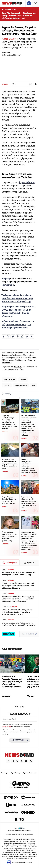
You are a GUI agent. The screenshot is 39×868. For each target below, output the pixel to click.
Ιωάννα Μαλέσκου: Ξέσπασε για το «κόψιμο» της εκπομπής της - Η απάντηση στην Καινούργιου (18, 324)
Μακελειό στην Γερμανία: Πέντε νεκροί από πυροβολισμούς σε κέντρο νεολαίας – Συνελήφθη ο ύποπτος (12, 682)
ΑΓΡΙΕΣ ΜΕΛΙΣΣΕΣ (9, 380)
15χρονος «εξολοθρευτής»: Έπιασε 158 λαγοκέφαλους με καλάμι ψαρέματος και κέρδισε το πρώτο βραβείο (10, 422)
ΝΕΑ (34, 385)
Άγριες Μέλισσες (10, 39)
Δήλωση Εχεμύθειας (29, 773)
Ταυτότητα (5, 773)
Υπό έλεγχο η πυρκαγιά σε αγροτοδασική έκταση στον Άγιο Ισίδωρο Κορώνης (19, 574)
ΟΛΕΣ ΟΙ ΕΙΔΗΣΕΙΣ (30, 634)
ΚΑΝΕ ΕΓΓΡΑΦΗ (19, 740)
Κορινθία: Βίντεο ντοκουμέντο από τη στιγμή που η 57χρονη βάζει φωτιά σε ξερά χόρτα (10, 464)
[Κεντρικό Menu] (36, 3)
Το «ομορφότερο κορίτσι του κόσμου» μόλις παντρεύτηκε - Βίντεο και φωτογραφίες (9, 536)
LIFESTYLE (5, 84)
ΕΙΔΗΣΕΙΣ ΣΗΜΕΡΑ (21, 385)
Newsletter (18, 367)
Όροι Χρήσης (15, 773)
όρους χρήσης (6, 727)
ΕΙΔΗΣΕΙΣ (7, 385)
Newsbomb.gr (8, 285)
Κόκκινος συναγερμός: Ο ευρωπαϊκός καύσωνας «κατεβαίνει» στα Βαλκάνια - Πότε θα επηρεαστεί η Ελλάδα (29, 466)
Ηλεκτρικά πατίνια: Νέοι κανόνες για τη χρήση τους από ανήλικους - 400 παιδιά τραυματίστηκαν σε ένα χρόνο (18, 599)
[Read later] (36, 84)
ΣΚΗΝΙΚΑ (23, 380)
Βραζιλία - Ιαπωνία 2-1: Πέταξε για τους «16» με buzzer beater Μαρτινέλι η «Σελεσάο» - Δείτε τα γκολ (19, 16)
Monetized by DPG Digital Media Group (20, 830)
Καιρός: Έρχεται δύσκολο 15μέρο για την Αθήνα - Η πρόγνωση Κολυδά (9, 500)
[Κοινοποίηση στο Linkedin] (27, 337)
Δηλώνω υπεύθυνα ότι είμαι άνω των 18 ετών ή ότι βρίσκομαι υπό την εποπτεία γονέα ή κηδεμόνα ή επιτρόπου (19, 732)
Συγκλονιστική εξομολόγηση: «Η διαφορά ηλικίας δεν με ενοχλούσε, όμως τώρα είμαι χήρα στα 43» (29, 502)
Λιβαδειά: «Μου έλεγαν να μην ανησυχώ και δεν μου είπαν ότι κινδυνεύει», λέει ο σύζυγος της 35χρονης (18, 586)
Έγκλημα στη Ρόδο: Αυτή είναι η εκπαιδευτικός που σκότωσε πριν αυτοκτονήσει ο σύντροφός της (17, 298)
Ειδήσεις (6, 279)
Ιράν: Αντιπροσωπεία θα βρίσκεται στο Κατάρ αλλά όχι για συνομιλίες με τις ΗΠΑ (19, 624)
